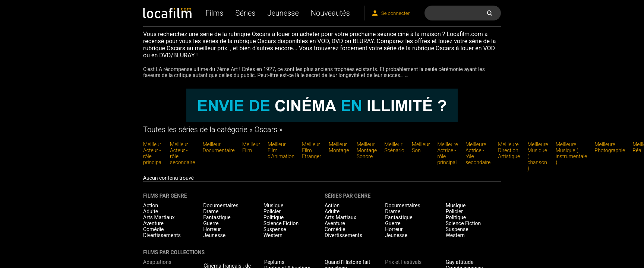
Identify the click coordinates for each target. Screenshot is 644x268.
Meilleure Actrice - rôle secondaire (478, 153)
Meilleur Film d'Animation (281, 150)
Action (151, 205)
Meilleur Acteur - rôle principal (153, 153)
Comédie (154, 229)
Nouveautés (330, 13)
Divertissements (162, 235)
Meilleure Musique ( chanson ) (538, 156)
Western (273, 235)
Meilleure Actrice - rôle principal (448, 153)
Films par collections (174, 252)
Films (214, 13)
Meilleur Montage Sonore (367, 150)
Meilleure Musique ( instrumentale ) (572, 153)
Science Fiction (281, 223)
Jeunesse (283, 13)
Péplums (274, 262)
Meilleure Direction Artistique (509, 150)
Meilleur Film (251, 147)
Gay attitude (460, 262)
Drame (211, 211)
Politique (274, 217)
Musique (274, 205)
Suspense (275, 229)
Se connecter (395, 13)
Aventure (153, 223)
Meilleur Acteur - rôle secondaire (182, 153)
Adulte (151, 211)
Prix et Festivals (403, 262)
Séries (246, 13)
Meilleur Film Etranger (312, 150)
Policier (272, 211)
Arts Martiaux (159, 217)
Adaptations (157, 262)
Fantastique (217, 217)
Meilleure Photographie (610, 147)
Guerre (211, 223)
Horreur (212, 229)
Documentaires (221, 205)
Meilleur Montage (339, 147)
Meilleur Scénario (394, 147)
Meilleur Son (421, 147)
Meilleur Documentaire (218, 147)
